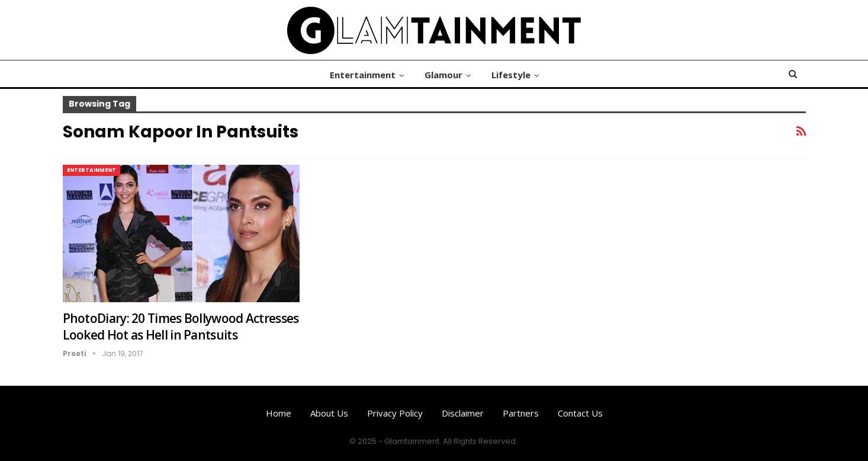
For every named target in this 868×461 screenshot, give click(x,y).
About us (329, 413)
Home (279, 413)
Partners (521, 413)
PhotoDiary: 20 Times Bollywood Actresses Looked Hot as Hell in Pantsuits (181, 326)
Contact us (580, 413)
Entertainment (363, 75)
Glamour (443, 75)
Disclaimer (463, 413)
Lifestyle (511, 75)
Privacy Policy (395, 413)
